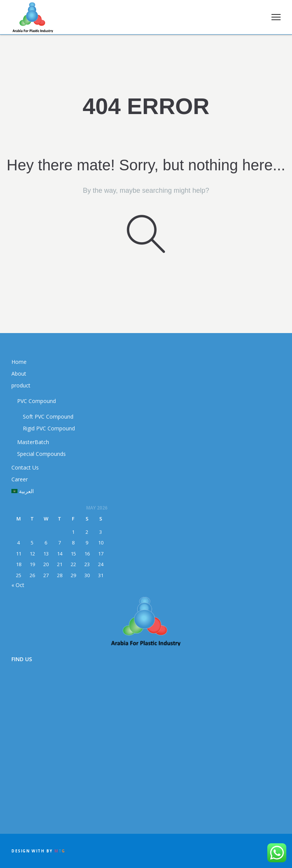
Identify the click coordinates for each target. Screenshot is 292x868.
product (21, 385)
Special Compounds (41, 454)
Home (19, 362)
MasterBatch (33, 442)
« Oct (18, 585)
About (19, 374)
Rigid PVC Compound (49, 428)
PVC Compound (36, 401)
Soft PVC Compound (48, 417)
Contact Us (25, 467)
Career (20, 479)
